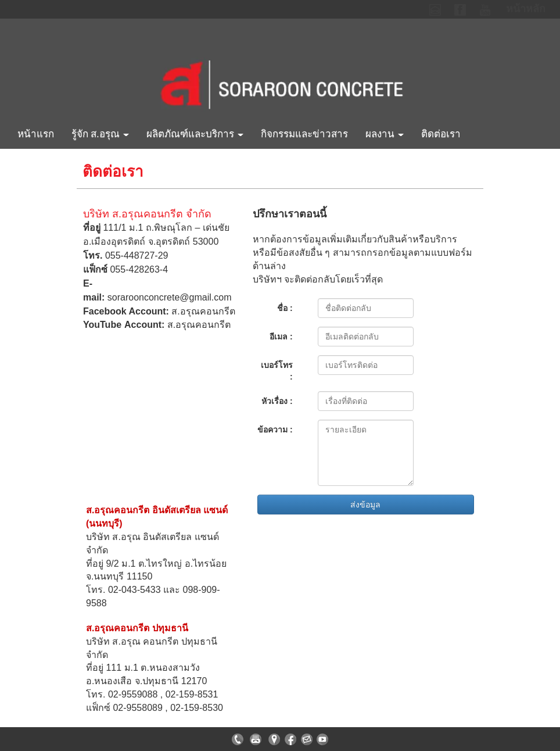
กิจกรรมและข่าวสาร (304, 134)
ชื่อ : (285, 308)
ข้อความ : (275, 430)
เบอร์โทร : (277, 371)
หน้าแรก (36, 134)
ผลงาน (385, 134)
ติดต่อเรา (441, 134)
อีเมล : (281, 337)
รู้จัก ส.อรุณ (100, 134)
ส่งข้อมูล (365, 505)
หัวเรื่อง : (277, 401)
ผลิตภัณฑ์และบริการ (195, 134)
